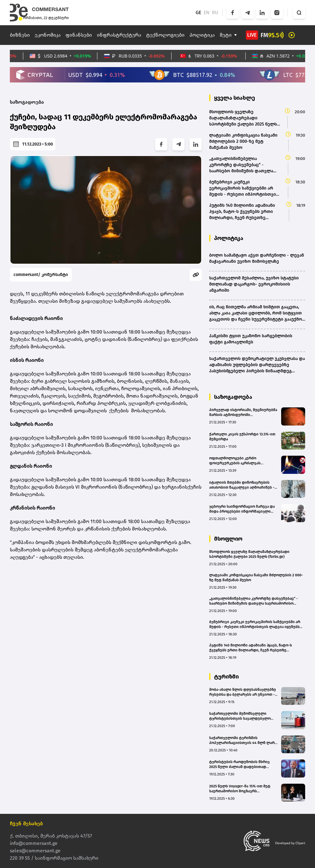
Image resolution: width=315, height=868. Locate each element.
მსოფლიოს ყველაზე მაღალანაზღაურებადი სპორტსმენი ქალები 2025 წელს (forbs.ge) (249, 554)
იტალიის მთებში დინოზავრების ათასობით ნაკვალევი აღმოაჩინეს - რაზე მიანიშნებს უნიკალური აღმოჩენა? (242, 485)
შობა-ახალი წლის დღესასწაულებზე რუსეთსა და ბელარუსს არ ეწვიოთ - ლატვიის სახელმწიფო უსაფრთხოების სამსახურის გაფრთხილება (243, 692)
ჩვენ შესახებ (26, 824)
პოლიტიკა (202, 35)
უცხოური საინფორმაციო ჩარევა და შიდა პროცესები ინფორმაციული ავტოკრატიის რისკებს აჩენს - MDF (242, 509)
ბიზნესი (20, 35)
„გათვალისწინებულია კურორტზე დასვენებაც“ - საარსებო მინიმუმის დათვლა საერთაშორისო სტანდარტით (253, 601)
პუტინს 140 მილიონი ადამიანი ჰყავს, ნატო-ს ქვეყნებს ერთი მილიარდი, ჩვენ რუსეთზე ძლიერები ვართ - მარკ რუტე (251, 648)
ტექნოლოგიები (165, 35)
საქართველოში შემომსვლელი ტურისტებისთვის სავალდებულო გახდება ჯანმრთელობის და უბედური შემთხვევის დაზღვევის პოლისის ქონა (240, 716)
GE (198, 12)
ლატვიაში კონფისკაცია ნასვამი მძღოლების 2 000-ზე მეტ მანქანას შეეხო (256, 578)
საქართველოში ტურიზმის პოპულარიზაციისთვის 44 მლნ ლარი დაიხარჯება (243, 740)
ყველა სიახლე (235, 98)
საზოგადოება (27, 102)
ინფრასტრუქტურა (119, 35)
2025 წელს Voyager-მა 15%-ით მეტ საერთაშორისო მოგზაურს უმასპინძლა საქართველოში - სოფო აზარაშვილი (242, 789)
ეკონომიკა (48, 35)
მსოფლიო (228, 539)
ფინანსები (79, 35)
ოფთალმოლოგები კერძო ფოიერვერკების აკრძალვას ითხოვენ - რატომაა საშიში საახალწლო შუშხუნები (235, 461)
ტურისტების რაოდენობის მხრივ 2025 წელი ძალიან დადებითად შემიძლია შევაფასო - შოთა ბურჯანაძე (239, 764)
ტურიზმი (226, 677)
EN (207, 12)
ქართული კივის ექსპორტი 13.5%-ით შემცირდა (242, 437)
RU (215, 12)
